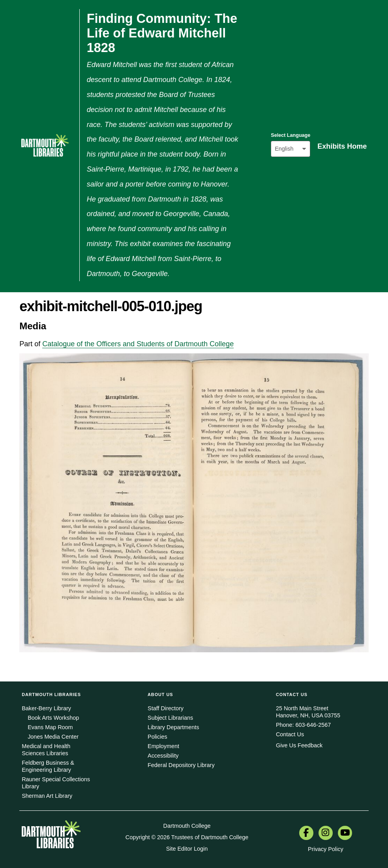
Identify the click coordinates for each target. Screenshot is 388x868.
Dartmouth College (187, 826)
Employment (163, 746)
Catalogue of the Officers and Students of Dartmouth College (138, 344)
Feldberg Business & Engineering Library (48, 766)
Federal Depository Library (181, 765)
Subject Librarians (170, 718)
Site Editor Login (187, 849)
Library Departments (173, 727)
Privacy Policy (326, 849)
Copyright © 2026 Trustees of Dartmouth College (187, 837)
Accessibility (163, 756)
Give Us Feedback (299, 745)
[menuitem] (306, 834)
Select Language (291, 135)
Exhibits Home (342, 146)
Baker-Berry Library (46, 708)
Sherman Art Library (47, 796)
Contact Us (290, 734)
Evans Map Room (50, 727)
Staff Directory (166, 708)
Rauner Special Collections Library (56, 783)
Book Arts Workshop (53, 718)
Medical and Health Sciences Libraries (46, 750)
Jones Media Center (53, 737)
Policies (157, 737)
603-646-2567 (313, 725)
